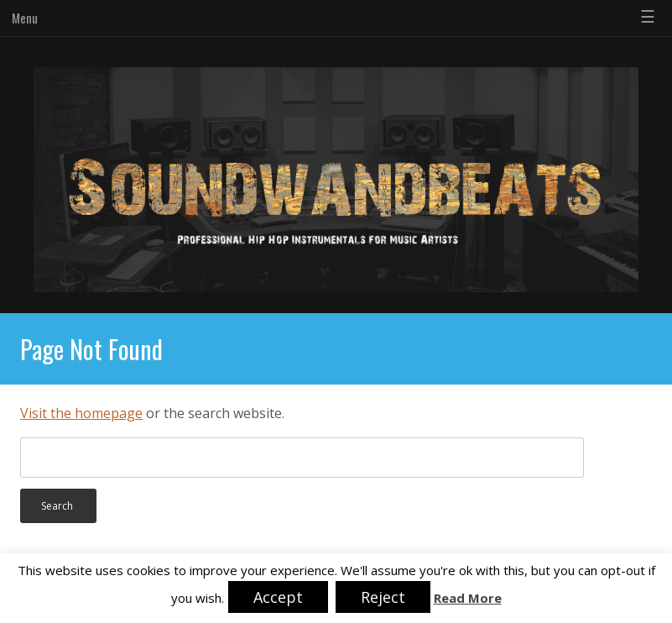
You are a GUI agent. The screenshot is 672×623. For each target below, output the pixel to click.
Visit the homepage (81, 413)
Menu (25, 18)
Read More (468, 598)
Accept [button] (278, 597)
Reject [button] (383, 597)
